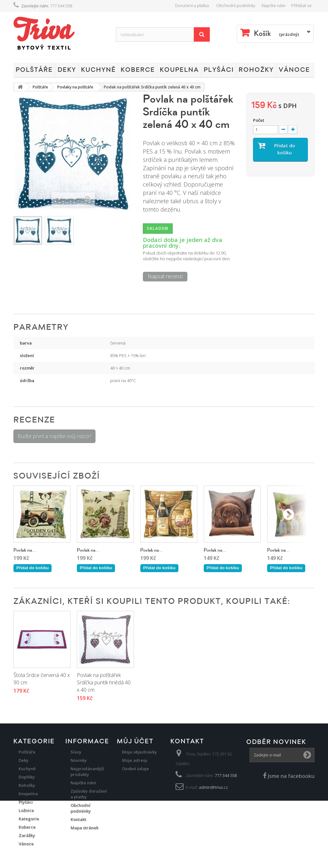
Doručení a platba (192, 5)
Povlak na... (25, 550)
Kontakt (78, 819)
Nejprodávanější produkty (87, 772)
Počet (259, 120)
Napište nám (274, 5)
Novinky (79, 760)
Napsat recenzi (165, 276)
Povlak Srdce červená (38, 675)
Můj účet (135, 741)
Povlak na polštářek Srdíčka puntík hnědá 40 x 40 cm (167, 682)
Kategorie (29, 819)
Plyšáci (219, 70)
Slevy (76, 752)
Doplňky (27, 777)
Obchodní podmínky (236, 5)
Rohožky (256, 70)
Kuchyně (98, 70)
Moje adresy (135, 760)
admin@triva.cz (213, 787)
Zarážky (27, 835)
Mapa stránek (84, 828)
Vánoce (294, 70)
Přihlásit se (301, 5)
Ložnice (26, 810)
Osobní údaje (135, 769)
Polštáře (34, 70)
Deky (67, 70)
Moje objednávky (139, 752)
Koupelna (179, 70)
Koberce (138, 70)
